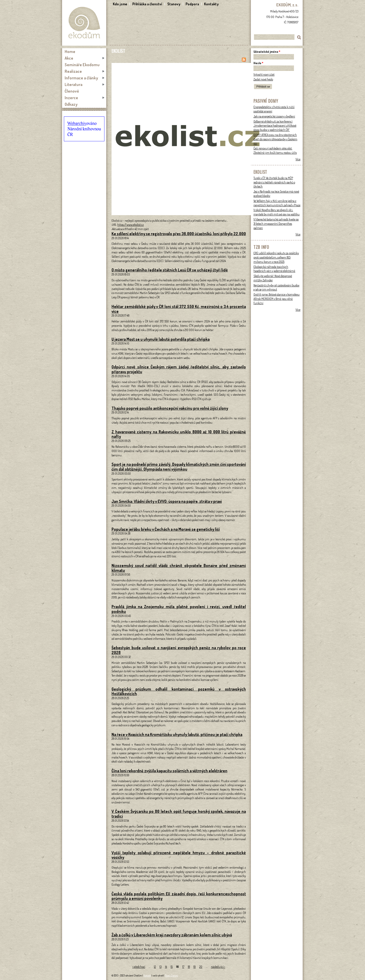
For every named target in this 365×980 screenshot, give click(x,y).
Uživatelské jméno (267, 52)
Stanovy (174, 4)
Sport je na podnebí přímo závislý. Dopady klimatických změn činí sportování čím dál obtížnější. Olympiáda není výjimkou (179, 467)
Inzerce (71, 98)
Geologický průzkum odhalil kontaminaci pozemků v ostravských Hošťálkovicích (179, 691)
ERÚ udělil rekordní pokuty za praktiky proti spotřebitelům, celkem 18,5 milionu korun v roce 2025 (276, 257)
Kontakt (147, 975)
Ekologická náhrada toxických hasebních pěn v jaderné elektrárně (274, 269)
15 (172, 967)
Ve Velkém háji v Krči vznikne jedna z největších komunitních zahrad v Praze (277, 203)
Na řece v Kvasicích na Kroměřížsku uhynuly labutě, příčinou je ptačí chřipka (177, 734)
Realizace (73, 71)
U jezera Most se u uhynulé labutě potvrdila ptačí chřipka (161, 339)
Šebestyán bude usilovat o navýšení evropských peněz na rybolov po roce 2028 (179, 650)
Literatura (74, 84)
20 (201, 967)
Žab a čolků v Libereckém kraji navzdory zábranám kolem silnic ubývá (172, 935)
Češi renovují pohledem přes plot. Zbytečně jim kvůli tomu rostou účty (275, 150)
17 (183, 967)
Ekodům (84, 23)
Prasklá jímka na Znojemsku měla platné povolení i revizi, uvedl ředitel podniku (179, 609)
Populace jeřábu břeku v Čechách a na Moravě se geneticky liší (166, 529)
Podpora (192, 4)
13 (160, 967)
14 (166, 967)
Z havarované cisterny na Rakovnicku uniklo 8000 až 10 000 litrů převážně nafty (179, 434)
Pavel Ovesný (171, 975)
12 (155, 967)
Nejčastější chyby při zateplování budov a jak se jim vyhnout (276, 287)
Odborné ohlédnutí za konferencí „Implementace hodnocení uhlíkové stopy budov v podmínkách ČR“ (275, 126)
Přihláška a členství (147, 4)
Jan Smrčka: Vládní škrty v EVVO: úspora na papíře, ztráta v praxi (167, 501)
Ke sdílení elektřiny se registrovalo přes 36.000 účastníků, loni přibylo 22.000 (179, 234)
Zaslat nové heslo (263, 79)
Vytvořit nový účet (264, 74)
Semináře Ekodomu (82, 65)
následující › (218, 967)
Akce (69, 58)
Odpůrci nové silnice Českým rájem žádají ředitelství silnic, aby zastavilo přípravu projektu (179, 369)
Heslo (258, 63)
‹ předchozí (139, 967)
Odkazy (71, 104)
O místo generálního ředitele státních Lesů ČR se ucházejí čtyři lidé (170, 270)
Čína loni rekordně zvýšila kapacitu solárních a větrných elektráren (169, 771)
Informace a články (81, 78)
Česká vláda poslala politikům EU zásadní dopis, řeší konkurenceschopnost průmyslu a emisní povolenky (179, 896)
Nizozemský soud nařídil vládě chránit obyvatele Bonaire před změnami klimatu (179, 568)
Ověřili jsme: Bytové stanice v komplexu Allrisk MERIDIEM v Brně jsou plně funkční (277, 299)
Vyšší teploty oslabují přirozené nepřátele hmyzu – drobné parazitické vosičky (179, 855)
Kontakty (211, 4)
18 (189, 967)
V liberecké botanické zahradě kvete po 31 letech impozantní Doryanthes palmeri (276, 224)
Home (70, 51)
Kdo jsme (120, 4)
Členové (72, 91)
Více (298, 159)
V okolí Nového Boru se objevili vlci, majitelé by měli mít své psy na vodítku (277, 212)
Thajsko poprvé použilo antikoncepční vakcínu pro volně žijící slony (170, 408)
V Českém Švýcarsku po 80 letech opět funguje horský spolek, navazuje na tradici (179, 814)
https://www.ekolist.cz (131, 225)
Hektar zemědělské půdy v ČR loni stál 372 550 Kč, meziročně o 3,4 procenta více (179, 309)
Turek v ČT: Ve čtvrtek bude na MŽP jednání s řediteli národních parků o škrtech (274, 182)
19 (195, 967)
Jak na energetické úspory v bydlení (274, 116)
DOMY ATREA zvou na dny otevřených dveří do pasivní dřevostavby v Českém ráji (275, 139)
